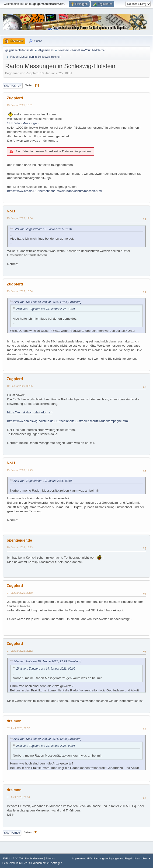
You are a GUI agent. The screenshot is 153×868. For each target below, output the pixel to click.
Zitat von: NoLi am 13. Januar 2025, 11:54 (40, 302)
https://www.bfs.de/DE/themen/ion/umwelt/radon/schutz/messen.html (54, 191)
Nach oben (12, 833)
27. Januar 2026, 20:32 (20, 651)
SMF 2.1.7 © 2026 (13, 858)
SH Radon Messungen (23, 123)
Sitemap (50, 858)
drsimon (14, 721)
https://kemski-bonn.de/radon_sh (30, 412)
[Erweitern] (74, 302)
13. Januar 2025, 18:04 (20, 291)
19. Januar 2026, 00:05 (20, 386)
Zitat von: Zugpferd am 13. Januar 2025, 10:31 (43, 229)
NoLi (11, 211)
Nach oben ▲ (143, 858)
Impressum (78, 858)
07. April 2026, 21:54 (18, 797)
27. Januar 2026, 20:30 (20, 593)
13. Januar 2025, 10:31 (20, 105)
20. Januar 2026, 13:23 (20, 547)
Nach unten (13, 86)
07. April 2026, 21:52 (18, 728)
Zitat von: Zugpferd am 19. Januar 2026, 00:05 (43, 481)
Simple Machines (34, 858)
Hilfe (90, 858)
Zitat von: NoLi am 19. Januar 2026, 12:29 (40, 661)
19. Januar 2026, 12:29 (20, 470)
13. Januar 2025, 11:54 (20, 218)
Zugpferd (15, 98)
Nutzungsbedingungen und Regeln (114, 858)
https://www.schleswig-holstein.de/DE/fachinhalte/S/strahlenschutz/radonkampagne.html (68, 421)
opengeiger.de (19, 540)
